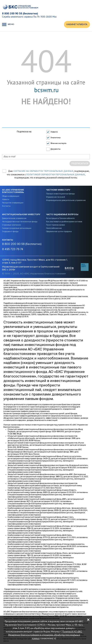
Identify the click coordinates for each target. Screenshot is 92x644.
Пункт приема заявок (56, 225)
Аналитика (56, 138)
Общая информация (11, 196)
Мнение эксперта (58, 144)
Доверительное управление (14, 218)
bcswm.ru (46, 90)
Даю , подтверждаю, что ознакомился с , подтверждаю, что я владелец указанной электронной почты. (48, 174)
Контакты (6, 206)
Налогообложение (54, 228)
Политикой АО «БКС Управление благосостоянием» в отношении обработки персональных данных (45, 635)
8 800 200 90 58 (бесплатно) (20, 13)
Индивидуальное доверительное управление (66, 200)
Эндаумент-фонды (10, 232)
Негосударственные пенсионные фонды (20, 222)
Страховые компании (12, 225)
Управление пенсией (56, 197)
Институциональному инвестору (21, 215)
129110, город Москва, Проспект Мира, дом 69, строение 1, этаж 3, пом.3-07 (35, 261)
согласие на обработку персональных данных (43, 171)
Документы (56, 149)
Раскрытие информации (13, 203)
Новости (54, 132)
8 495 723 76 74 (13, 249)
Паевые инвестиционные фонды (60, 194)
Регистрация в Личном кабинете (60, 218)
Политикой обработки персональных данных (56, 175)
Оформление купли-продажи (59, 232)
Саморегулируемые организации (17, 228)
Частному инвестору (58, 190)
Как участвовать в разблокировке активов (64, 222)
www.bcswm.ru (15, 312)
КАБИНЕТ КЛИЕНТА (77, 25)
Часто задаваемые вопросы (62, 215)
